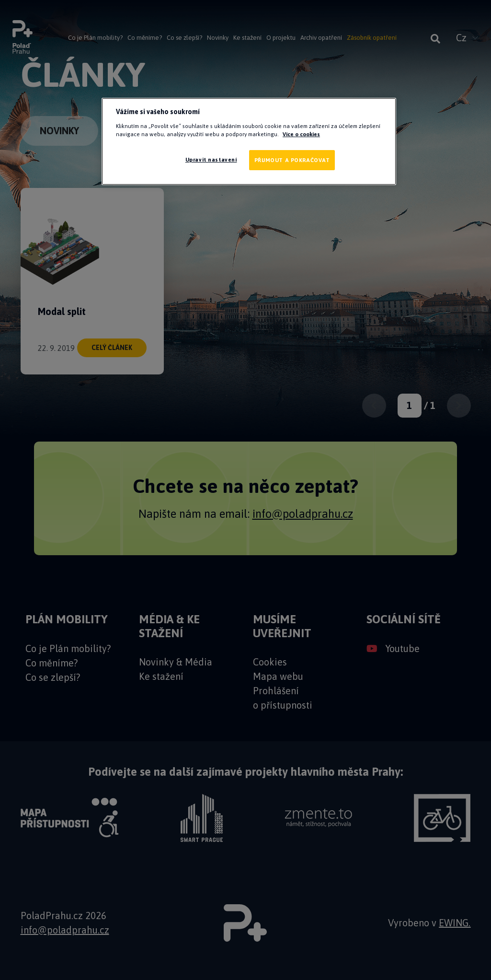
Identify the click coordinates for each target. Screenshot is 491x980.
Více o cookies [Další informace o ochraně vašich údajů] (301, 134)
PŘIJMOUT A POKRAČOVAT (292, 160)
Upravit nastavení (211, 159)
